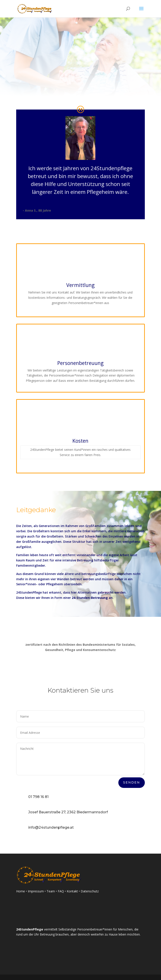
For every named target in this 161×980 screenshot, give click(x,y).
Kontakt (72, 891)
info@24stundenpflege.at (51, 827)
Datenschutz (90, 891)
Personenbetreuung (80, 363)
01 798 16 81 (38, 797)
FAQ (61, 891)
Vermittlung (80, 285)
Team (51, 891)
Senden (132, 782)
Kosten (80, 441)
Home (21, 891)
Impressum (36, 891)
